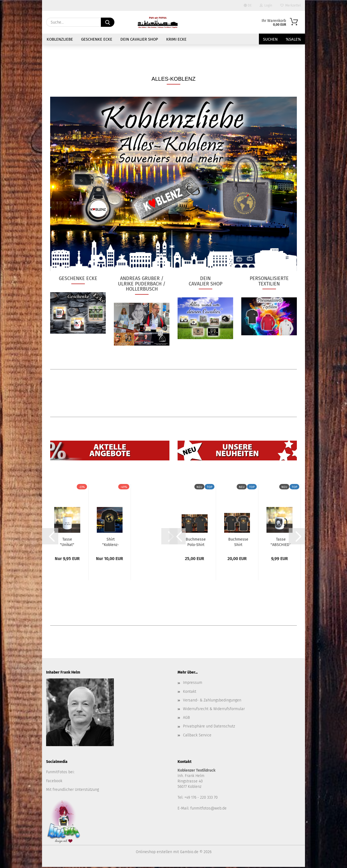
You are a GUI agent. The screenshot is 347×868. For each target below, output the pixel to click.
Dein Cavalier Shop (139, 39)
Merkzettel (291, 5)
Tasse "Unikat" (67, 543)
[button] (50, 537)
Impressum (193, 684)
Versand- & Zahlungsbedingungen (212, 701)
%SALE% (293, 39)
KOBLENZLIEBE (60, 39)
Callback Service (197, 736)
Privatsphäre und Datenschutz (209, 727)
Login (266, 5)
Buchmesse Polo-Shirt (196, 543)
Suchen (270, 39)
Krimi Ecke (176, 39)
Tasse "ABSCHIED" (281, 543)
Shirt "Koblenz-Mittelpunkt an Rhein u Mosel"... (111, 543)
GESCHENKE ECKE (97, 39)
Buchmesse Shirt (238, 543)
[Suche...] (108, 22)
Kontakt (190, 693)
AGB (186, 719)
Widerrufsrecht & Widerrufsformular (214, 710)
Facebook (54, 782)
